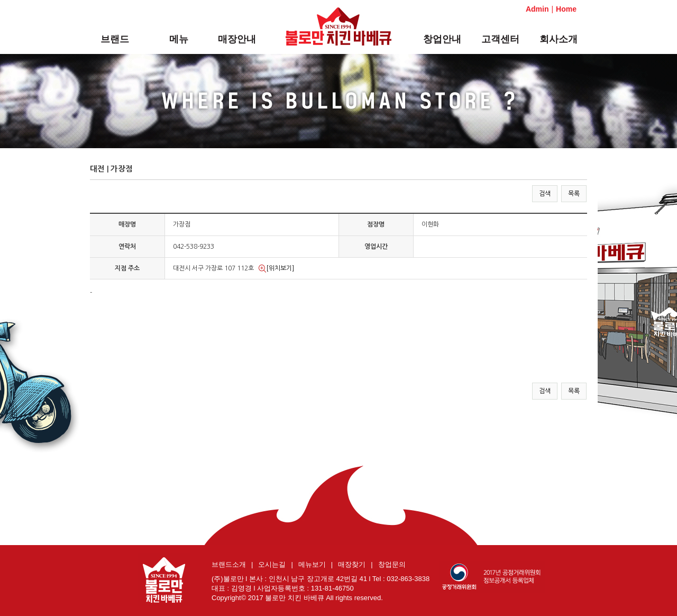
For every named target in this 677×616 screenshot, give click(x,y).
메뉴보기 (312, 564)
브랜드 (115, 39)
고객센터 (500, 39)
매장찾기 (352, 564)
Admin (537, 9)
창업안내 (442, 39)
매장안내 (237, 39)
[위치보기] (276, 268)
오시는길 (272, 564)
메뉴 (179, 39)
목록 (574, 194)
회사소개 (559, 39)
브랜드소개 (229, 564)
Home (566, 9)
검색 (545, 194)
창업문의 (392, 564)
